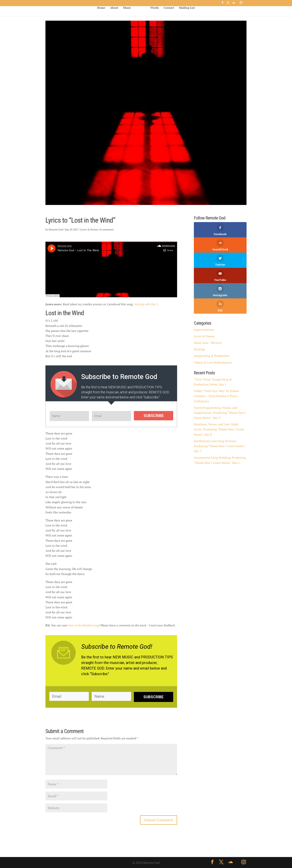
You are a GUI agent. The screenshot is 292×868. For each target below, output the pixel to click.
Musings (199, 303)
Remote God (56, 229)
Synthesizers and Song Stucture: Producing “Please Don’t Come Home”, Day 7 (220, 400)
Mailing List (216, 15)
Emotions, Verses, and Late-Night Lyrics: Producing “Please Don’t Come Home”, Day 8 (219, 383)
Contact (198, 15)
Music (98, 15)
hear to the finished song (83, 625)
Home (72, 15)
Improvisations (204, 284)
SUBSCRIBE (154, 416)
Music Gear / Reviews (208, 297)
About (85, 15)
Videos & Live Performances (213, 317)
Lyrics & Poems (89, 229)
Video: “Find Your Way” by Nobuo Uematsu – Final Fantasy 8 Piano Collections (216, 350)
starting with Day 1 (146, 304)
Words (183, 15)
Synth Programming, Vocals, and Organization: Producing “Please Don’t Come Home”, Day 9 (220, 367)
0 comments (107, 229)
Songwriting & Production (212, 310)
